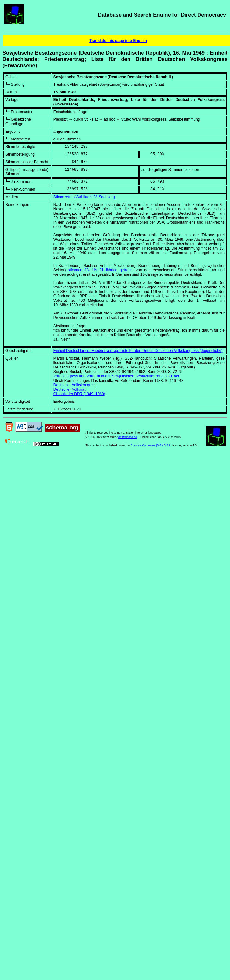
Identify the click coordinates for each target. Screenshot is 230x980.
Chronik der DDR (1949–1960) (79, 394)
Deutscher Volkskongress (75, 385)
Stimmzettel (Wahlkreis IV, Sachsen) (84, 197)
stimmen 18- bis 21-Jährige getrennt (101, 270)
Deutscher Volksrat (70, 389)
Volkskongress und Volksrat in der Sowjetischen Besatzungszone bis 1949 (116, 376)
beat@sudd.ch (128, 437)
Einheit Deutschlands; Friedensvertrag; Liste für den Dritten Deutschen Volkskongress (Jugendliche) (138, 351)
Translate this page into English (118, 41)
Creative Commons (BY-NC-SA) (151, 445)
